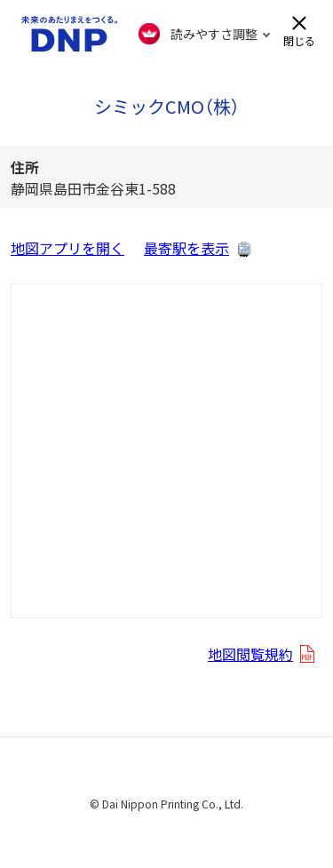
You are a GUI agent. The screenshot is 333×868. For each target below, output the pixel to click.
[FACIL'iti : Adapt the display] (205, 34)
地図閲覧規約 (250, 654)
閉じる (299, 40)
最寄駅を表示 (186, 248)
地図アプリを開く (67, 248)
